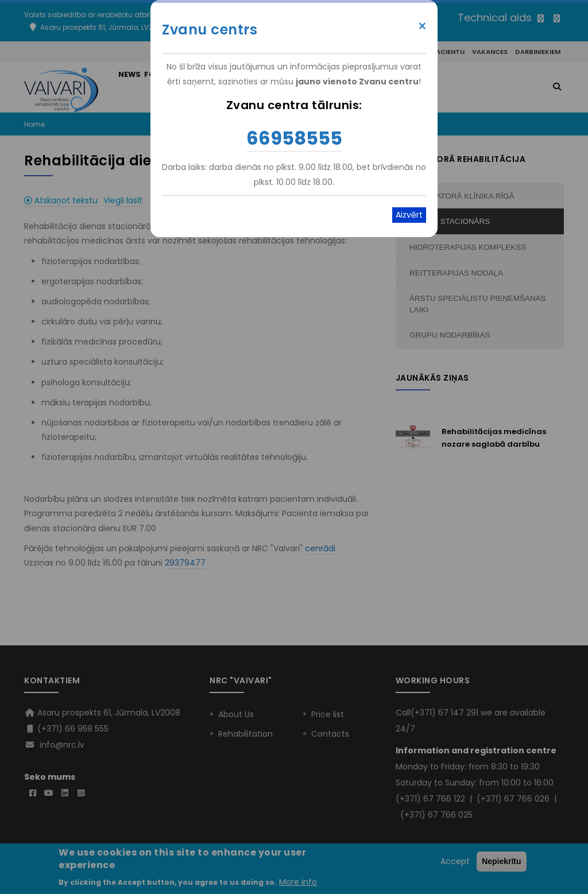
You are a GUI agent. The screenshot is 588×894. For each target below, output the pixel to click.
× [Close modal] (422, 26)
